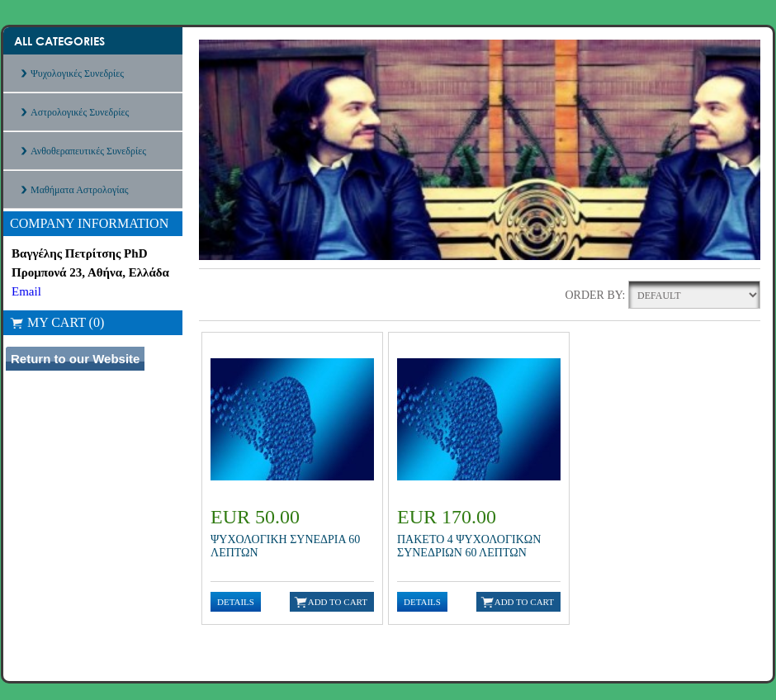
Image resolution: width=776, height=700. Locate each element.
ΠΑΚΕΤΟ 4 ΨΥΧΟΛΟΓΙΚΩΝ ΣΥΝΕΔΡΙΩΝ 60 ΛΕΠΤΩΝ (469, 546)
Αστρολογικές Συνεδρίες (80, 112)
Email (26, 291)
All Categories (59, 41)
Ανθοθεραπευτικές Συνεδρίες (88, 151)
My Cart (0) (57, 322)
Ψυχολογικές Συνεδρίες (77, 73)
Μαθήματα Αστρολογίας (79, 190)
